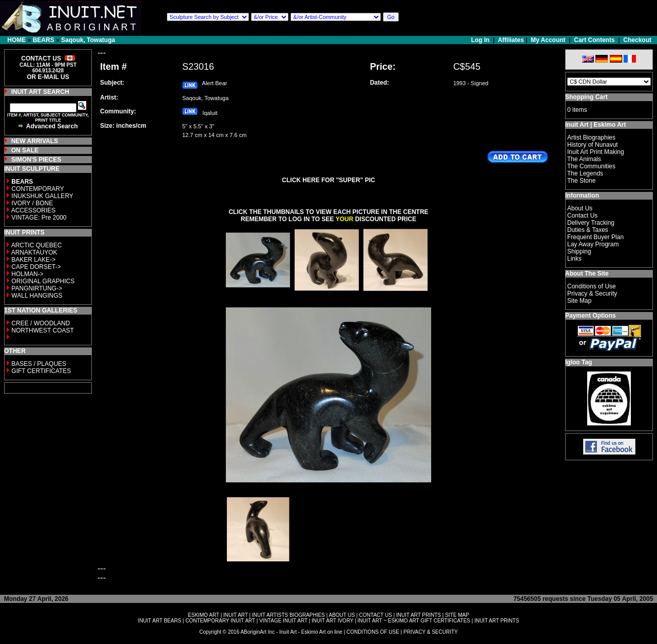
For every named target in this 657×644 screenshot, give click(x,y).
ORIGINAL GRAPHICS (43, 281)
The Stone (581, 181)
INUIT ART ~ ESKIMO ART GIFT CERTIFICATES (414, 621)
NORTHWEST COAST (42, 330)
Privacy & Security (592, 294)
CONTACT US (376, 615)
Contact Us (582, 216)
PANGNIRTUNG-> (37, 288)
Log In (481, 40)
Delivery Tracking (591, 223)
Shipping (579, 251)
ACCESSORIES (34, 210)
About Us (580, 208)
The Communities (591, 166)
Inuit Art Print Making (596, 152)
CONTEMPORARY (37, 189)
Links (574, 259)
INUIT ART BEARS (160, 621)
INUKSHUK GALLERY (42, 196)
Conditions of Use (592, 286)
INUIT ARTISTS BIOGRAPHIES (288, 615)
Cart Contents (594, 40)
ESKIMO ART (204, 615)
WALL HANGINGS (37, 296)
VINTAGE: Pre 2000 (39, 218)
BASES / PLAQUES (39, 364)
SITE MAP (457, 615)
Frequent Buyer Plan (595, 237)
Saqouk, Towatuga (88, 40)
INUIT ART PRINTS (419, 615)
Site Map (579, 301)
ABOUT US (342, 615)
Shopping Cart (586, 97)
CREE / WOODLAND (40, 323)
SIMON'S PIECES (36, 160)
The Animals (584, 159)
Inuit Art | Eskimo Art (595, 125)
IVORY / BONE (32, 203)
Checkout (637, 40)
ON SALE (25, 150)
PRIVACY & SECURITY (431, 632)
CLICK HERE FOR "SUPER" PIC (328, 180)
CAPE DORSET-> (36, 267)
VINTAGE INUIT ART (283, 621)
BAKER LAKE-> (33, 260)
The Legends (585, 173)
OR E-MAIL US (48, 77)
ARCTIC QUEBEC (37, 245)
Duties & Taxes (588, 230)
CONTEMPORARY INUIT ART (220, 621)
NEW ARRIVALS (35, 141)
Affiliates (511, 40)
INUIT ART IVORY (332, 621)
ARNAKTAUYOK (34, 252)
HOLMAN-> (27, 274)
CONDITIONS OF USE (373, 632)
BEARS (44, 40)
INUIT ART (236, 615)
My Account (548, 40)
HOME (16, 40)
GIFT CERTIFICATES (41, 371)
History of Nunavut (593, 145)
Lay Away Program (593, 244)
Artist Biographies (591, 138)
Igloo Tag (578, 362)
